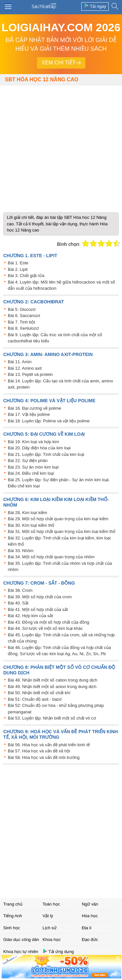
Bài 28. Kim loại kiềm (27, 513)
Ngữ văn (90, 904)
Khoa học (52, 940)
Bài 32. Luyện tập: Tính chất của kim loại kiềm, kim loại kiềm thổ (59, 541)
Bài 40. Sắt (18, 603)
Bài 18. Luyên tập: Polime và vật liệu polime (49, 421)
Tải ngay (95, 6)
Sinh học (12, 928)
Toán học (51, 904)
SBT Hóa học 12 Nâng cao (42, 79)
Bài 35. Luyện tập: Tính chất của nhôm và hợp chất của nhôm (60, 567)
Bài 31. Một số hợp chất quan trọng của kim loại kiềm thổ (62, 531)
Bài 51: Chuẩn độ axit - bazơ (35, 699)
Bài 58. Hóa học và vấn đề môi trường (44, 757)
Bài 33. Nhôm (21, 551)
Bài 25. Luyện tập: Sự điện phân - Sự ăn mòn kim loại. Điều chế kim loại (59, 483)
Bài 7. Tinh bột (21, 322)
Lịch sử (50, 928)
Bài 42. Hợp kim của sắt (30, 616)
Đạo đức (90, 940)
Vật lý (48, 916)
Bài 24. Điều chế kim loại (31, 473)
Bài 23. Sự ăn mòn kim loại (33, 467)
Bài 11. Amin (20, 362)
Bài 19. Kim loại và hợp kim (33, 442)
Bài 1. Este (18, 263)
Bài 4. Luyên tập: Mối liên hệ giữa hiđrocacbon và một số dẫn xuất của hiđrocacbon (61, 285)
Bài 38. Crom (20, 590)
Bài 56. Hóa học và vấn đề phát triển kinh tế (49, 745)
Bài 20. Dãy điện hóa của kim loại (39, 448)
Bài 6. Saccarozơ (24, 316)
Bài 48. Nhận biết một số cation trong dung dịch (53, 680)
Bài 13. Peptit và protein (30, 374)
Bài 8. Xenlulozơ (23, 328)
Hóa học (90, 916)
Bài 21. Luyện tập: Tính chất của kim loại (46, 454)
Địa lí (87, 928)
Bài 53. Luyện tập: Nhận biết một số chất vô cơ (52, 718)
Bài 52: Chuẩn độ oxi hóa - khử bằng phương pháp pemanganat (56, 709)
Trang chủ (13, 904)
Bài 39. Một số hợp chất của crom (40, 597)
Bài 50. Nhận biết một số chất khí (39, 693)
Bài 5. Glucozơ (22, 309)
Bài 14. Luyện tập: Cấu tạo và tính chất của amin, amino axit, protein (60, 384)
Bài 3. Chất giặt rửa (26, 276)
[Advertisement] (61, 146)
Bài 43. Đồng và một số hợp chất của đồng (48, 622)
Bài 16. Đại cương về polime (34, 408)
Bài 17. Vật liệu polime (29, 414)
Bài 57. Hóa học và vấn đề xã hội (39, 751)
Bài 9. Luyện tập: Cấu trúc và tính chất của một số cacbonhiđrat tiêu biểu (55, 338)
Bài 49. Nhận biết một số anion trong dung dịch (52, 687)
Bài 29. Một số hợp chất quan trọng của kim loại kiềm (58, 519)
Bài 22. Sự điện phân (28, 461)
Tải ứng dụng (58, 951)
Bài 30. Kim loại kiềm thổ (31, 525)
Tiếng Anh (13, 916)
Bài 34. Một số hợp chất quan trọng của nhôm (51, 557)
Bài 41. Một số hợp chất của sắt (38, 609)
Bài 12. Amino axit (25, 368)
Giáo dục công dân (21, 940)
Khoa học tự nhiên (21, 952)
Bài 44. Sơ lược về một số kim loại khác (45, 628)
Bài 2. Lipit (18, 269)
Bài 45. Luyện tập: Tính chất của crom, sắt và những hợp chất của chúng (61, 638)
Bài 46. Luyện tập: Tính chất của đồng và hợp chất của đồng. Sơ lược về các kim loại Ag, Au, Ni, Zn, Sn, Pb (59, 651)
